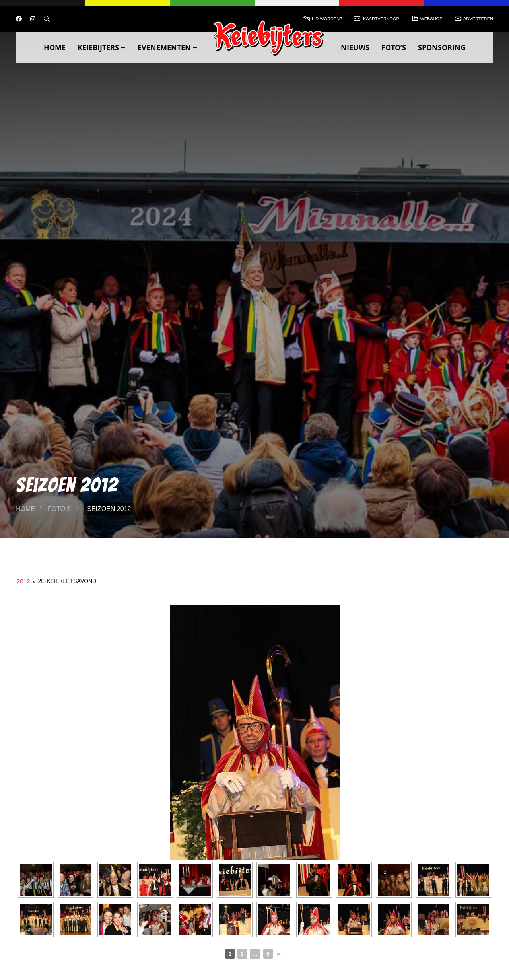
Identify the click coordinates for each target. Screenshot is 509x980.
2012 (23, 581)
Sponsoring (442, 47)
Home (55, 47)
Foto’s (394, 47)
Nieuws (355, 47)
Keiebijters (102, 47)
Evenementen (168, 47)
